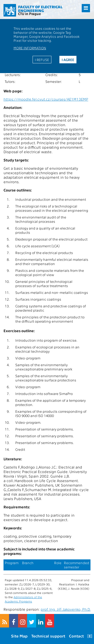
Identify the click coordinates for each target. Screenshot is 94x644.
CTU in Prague (29, 14)
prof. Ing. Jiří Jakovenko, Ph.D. (66, 609)
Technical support (48, 636)
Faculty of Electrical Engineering (40, 9)
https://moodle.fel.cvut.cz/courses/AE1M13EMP (46, 99)
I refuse (42, 60)
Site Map (19, 636)
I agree (68, 60)
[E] (90, 636)
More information (30, 48)
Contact (76, 636)
